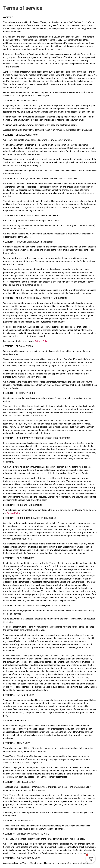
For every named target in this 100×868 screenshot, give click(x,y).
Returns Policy (42, 341)
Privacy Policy (13, 513)
